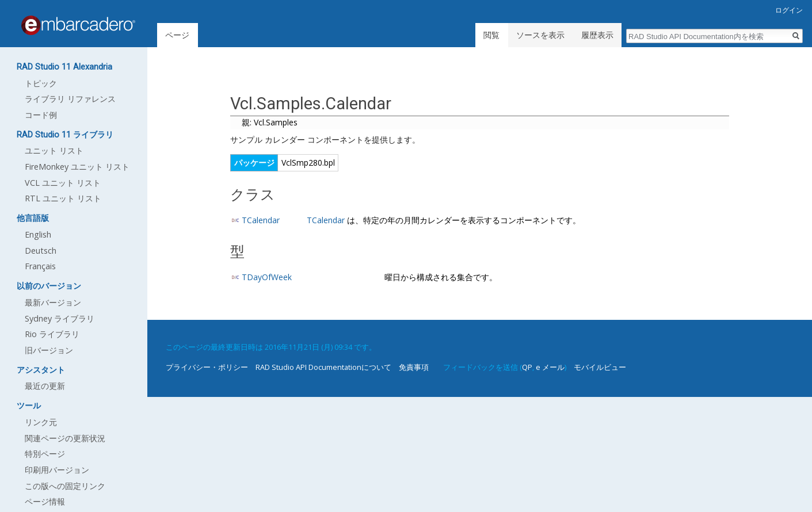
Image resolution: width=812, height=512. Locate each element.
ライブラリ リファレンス (70, 99)
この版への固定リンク (65, 486)
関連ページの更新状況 (65, 438)
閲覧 (491, 35)
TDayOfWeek (267, 277)
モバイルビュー (600, 367)
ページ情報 (45, 501)
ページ (177, 35)
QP (527, 367)
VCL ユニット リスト (63, 183)
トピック (41, 83)
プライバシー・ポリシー (207, 367)
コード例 (41, 115)
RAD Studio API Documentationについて (323, 367)
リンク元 (41, 422)
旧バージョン (49, 350)
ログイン (789, 10)
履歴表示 (597, 35)
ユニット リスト (54, 150)
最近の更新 (45, 386)
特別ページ (45, 454)
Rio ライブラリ (52, 334)
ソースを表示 (540, 35)
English (38, 234)
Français (40, 266)
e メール (550, 367)
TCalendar (261, 220)
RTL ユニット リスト (63, 198)
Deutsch (41, 251)
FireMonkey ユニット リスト (77, 167)
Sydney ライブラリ (60, 318)
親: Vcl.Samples (270, 122)
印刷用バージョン (57, 470)
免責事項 (414, 367)
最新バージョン (53, 302)
